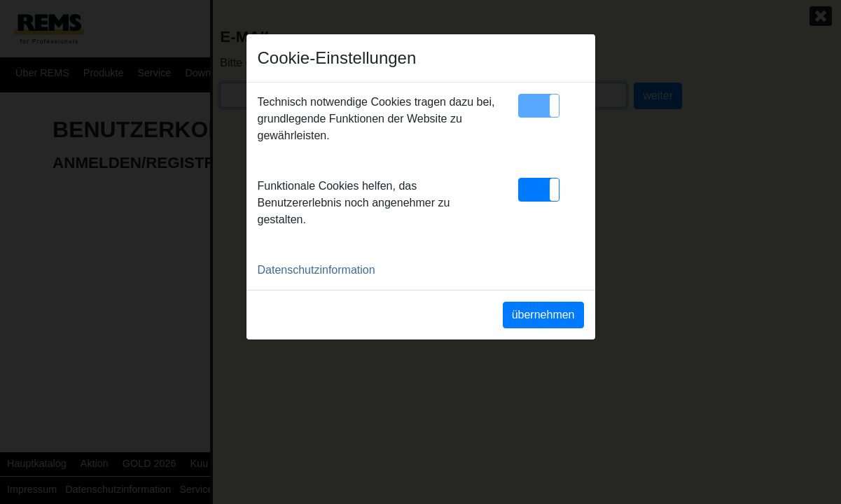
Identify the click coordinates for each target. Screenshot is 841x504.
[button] (539, 106)
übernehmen (543, 315)
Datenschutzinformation (317, 270)
